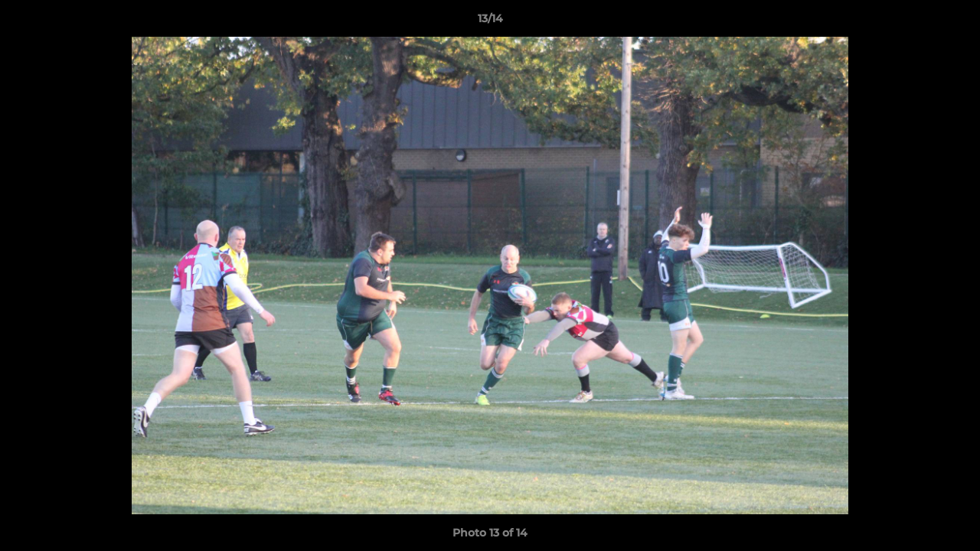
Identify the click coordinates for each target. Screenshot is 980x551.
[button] (952, 22)
